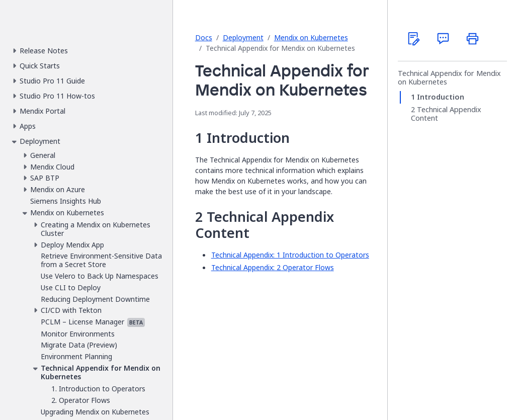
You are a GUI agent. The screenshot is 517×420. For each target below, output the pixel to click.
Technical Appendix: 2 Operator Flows (273, 267)
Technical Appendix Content (446, 114)
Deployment (243, 37)
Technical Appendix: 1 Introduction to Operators (290, 255)
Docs (204, 37)
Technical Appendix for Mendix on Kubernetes (449, 78)
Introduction (441, 97)
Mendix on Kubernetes (311, 37)
